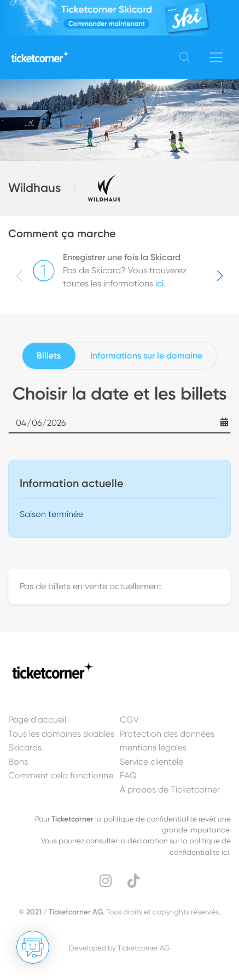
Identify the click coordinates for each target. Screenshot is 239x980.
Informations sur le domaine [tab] (146, 356)
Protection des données (167, 734)
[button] (220, 276)
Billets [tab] (49, 356)
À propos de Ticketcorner (170, 790)
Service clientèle (151, 762)
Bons (18, 762)
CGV (129, 720)
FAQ (128, 775)
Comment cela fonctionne (61, 775)
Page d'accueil (37, 720)
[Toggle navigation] (216, 57)
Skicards (25, 747)
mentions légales (153, 747)
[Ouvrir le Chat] (33, 947)
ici (159, 283)
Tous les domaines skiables (61, 734)
